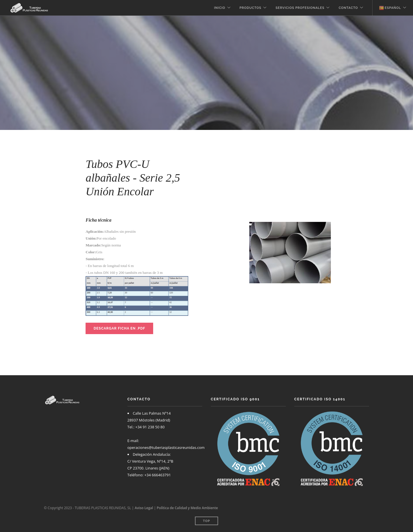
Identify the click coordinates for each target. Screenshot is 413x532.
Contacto (348, 8)
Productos (251, 8)
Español (390, 8)
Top (207, 521)
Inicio (220, 8)
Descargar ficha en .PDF (119, 328)
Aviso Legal (144, 508)
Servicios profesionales (300, 8)
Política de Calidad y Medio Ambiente (187, 508)
